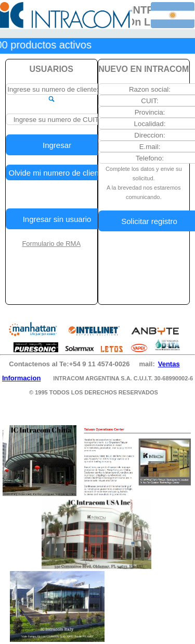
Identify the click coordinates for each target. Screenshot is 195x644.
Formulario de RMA (51, 244)
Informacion (21, 378)
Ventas (169, 364)
